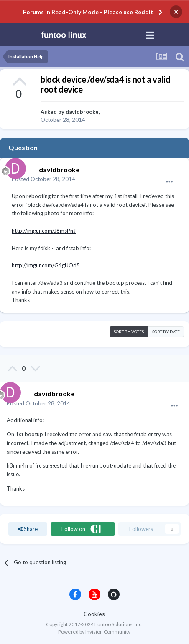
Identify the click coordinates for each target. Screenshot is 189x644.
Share (28, 529)
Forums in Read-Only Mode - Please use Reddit (88, 12)
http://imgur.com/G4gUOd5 (46, 265)
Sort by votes (129, 332)
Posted (43, 179)
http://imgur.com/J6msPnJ (44, 231)
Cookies (94, 614)
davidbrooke (82, 112)
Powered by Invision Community (94, 632)
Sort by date (166, 332)
